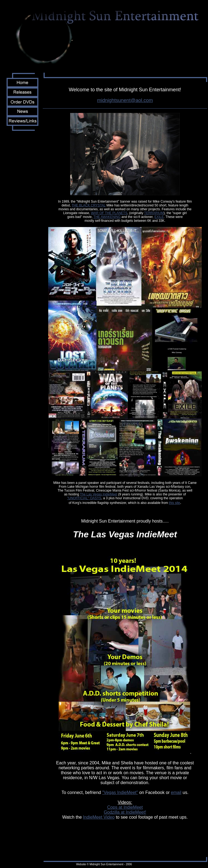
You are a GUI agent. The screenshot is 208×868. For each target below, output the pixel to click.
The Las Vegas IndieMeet (98, 494)
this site (174, 503)
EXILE (159, 217)
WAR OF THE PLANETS (109, 213)
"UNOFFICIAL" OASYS (84, 498)
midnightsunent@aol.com (125, 100)
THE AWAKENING (107, 217)
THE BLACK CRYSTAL (89, 205)
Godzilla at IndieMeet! (125, 812)
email (176, 792)
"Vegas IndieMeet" (120, 792)
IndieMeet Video (99, 817)
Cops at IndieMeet (125, 807)
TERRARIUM (154, 213)
